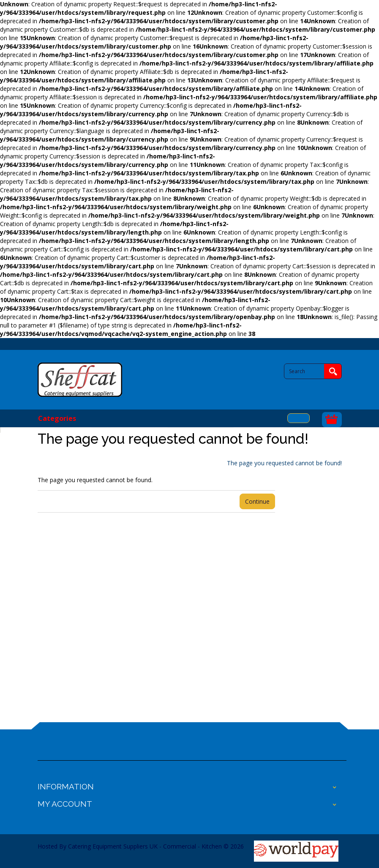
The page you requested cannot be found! (284, 463)
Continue (257, 501)
